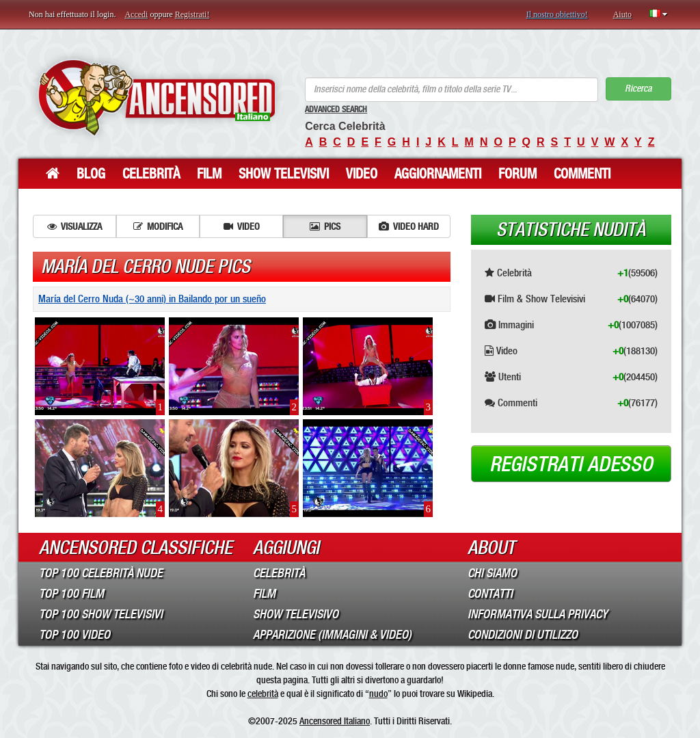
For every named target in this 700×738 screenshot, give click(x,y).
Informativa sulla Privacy (538, 614)
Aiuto (622, 14)
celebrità (263, 694)
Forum (517, 174)
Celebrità (151, 174)
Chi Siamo (492, 573)
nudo (378, 694)
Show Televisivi (284, 174)
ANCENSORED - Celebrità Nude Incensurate (157, 97)
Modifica (158, 226)
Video (362, 174)
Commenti (582, 174)
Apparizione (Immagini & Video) (332, 635)
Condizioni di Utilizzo (523, 635)
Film (209, 174)
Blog (91, 174)
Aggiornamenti (438, 174)
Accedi (136, 14)
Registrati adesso (571, 464)
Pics (325, 226)
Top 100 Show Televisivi (101, 614)
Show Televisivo (296, 614)
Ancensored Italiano (335, 721)
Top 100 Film (71, 594)
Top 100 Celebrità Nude (101, 573)
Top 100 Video (75, 635)
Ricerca (638, 89)
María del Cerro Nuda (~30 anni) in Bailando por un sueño (152, 299)
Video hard (409, 226)
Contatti (490, 594)
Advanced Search (336, 109)
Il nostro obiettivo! (557, 14)
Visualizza (75, 226)
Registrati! (192, 14)
